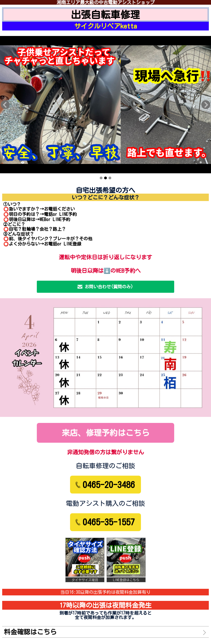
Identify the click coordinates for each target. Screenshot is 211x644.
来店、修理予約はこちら (106, 433)
